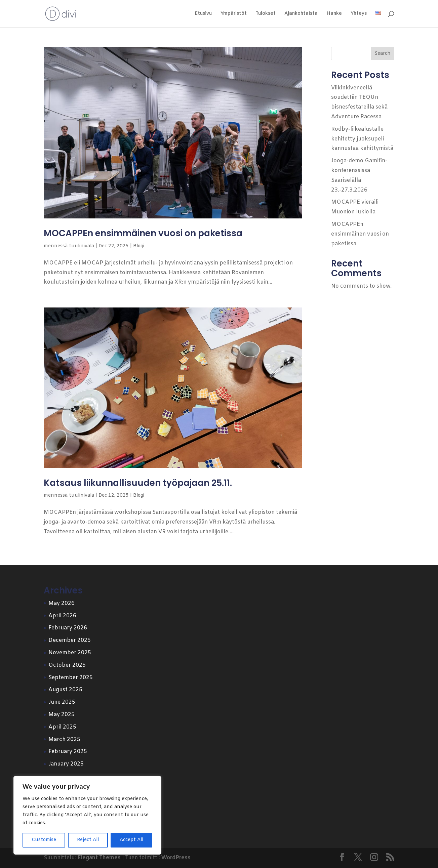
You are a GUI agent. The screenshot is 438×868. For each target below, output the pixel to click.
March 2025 (64, 739)
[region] (87, 815)
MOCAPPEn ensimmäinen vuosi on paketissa (143, 233)
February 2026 (68, 628)
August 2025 (65, 690)
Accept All (131, 840)
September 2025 (71, 678)
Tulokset (266, 14)
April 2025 (62, 727)
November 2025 (70, 653)
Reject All (88, 840)
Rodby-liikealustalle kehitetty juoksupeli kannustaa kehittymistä (362, 139)
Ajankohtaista (301, 14)
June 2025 (62, 702)
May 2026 (62, 603)
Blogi (139, 246)
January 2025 (66, 764)
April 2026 (62, 616)
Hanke (334, 14)
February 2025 (68, 752)
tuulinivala (82, 246)
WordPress (176, 858)
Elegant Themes (99, 858)
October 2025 (67, 665)
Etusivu (203, 14)
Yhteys (359, 14)
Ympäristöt (234, 14)
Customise (44, 840)
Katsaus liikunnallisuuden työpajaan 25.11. (138, 483)
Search (383, 54)
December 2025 (70, 640)
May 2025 (62, 715)
